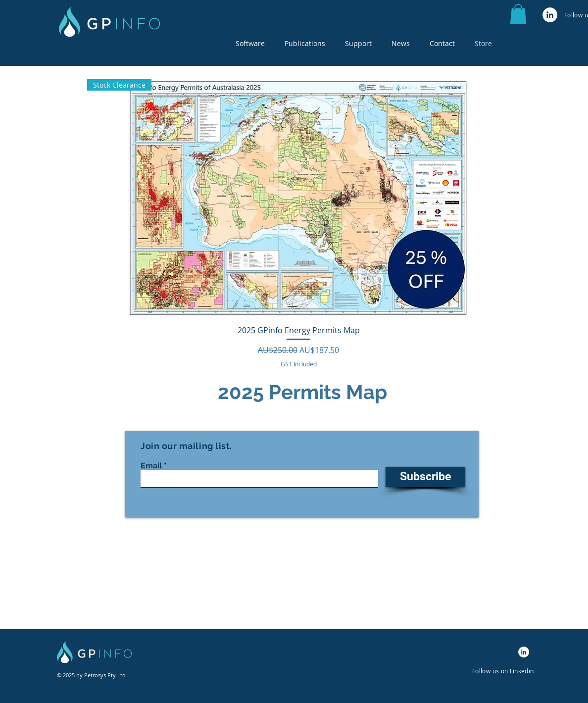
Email (151, 466)
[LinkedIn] (550, 15)
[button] (250, 43)
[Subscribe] (425, 477)
